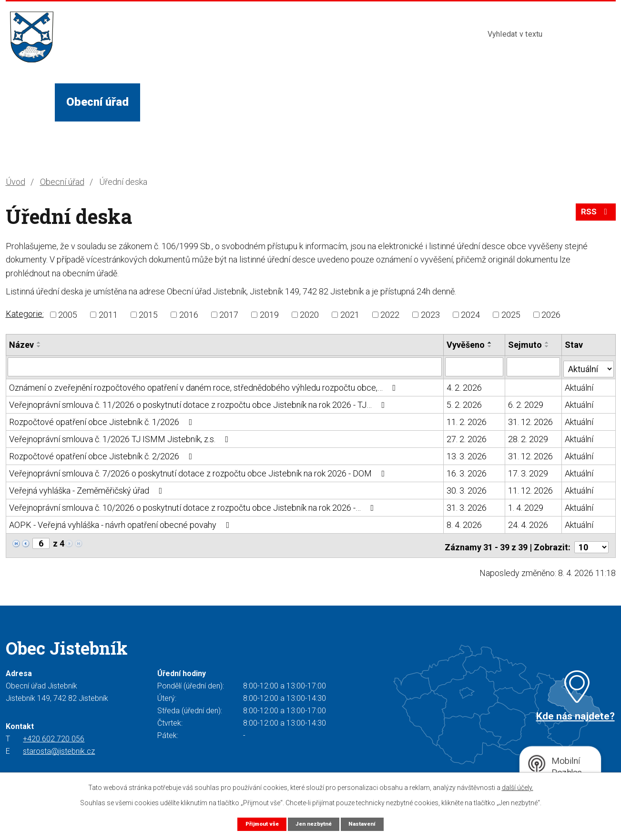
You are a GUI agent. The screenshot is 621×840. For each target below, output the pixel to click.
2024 (470, 315)
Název (21, 345)
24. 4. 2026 (529, 523)
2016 (189, 315)
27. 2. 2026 (467, 437)
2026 (551, 315)
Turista (369, 102)
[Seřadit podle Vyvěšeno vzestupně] (490, 343)
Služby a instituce (282, 102)
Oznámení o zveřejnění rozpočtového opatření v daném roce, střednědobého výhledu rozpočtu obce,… (204, 386)
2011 (108, 315)
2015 (148, 315)
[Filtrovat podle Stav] (589, 365)
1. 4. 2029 (526, 506)
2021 (350, 315)
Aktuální (580, 386)
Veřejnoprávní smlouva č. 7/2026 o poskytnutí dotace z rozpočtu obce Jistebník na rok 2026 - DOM (199, 471)
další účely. (518, 787)
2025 (511, 315)
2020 (309, 315)
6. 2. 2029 (526, 403)
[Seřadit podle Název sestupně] (39, 346)
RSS (594, 215)
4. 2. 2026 (465, 386)
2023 (430, 315)
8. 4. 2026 (465, 523)
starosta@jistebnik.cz (59, 746)
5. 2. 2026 (465, 403)
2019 (269, 315)
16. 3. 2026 (467, 471)
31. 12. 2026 (531, 420)
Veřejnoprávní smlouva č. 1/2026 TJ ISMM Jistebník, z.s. (121, 437)
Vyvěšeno (466, 345)
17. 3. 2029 (529, 471)
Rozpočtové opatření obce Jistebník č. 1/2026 (103, 420)
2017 (229, 315)
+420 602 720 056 (54, 734)
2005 (68, 315)
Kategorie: (25, 314)
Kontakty (434, 102)
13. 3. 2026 (467, 454)
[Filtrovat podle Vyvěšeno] (475, 366)
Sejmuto (525, 345)
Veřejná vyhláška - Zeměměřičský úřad (88, 489)
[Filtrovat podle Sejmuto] (534, 366)
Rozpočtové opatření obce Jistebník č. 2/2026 (103, 454)
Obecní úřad (97, 102)
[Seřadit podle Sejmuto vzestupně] (548, 343)
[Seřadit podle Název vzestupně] (39, 343)
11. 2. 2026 (467, 420)
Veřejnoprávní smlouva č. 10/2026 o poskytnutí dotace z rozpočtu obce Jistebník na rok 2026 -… (193, 506)
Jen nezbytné (314, 824)
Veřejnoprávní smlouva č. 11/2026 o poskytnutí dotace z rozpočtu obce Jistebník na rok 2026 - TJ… (199, 403)
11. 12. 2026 (531, 489)
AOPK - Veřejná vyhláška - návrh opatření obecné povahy (121, 523)
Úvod (30, 102)
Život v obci (182, 102)
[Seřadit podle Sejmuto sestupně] (548, 346)
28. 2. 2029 (529, 437)
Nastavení (367, 824)
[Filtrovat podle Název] (225, 366)
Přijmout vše (258, 824)
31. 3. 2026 (467, 506)
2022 (390, 315)
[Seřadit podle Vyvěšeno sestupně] (490, 346)
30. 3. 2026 (467, 489)
